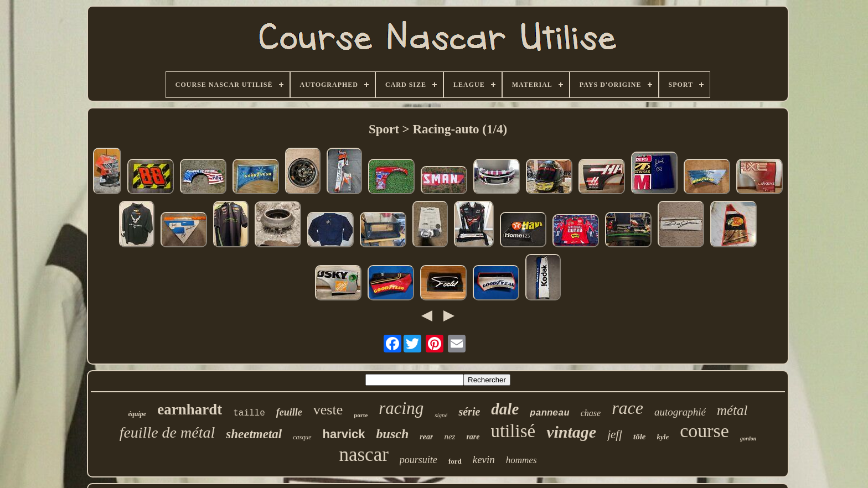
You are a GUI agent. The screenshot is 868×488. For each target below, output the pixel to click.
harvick (344, 434)
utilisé (513, 431)
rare (473, 437)
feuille (289, 412)
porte (361, 415)
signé (441, 415)
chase (591, 413)
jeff (615, 434)
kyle (663, 437)
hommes (521, 460)
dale (505, 409)
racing (401, 408)
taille (249, 413)
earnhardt (190, 409)
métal (732, 410)
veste (328, 410)
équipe (138, 414)
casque (302, 437)
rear (426, 437)
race (627, 408)
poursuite (418, 460)
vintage (571, 432)
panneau (549, 413)
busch (393, 434)
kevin (484, 460)
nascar (363, 455)
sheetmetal (254, 434)
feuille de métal (167, 432)
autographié (680, 412)
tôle (640, 437)
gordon (748, 438)
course (704, 431)
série (469, 412)
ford (455, 461)
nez (449, 437)
